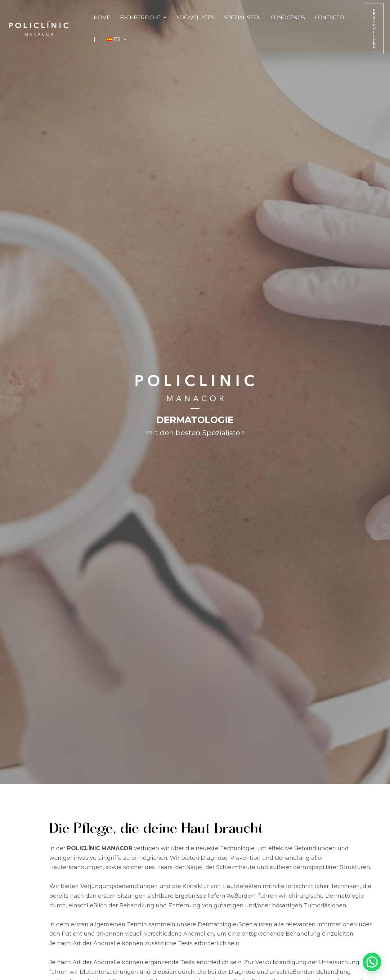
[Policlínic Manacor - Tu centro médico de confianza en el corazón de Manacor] (39, 28)
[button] (164, 18)
